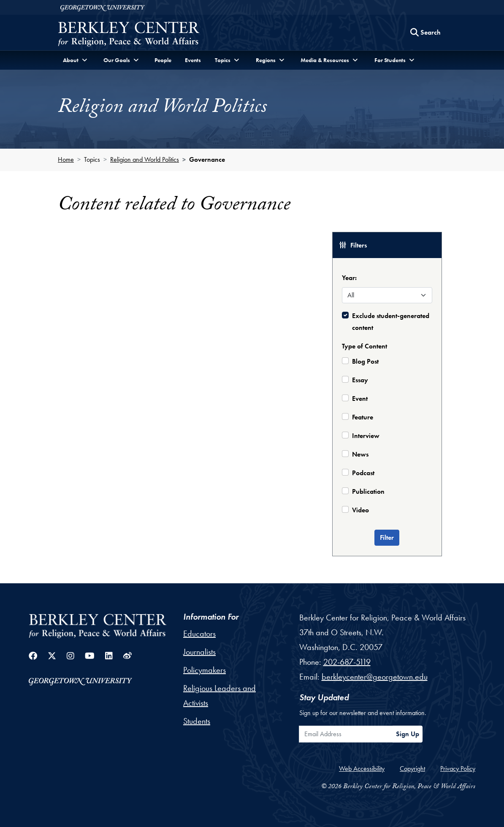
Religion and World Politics (145, 159)
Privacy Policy (458, 769)
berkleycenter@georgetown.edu (375, 677)
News (360, 454)
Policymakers (205, 670)
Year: (349, 278)
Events (193, 60)
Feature (363, 417)
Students (197, 721)
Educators (199, 634)
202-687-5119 (347, 662)
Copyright (412, 769)
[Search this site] (425, 33)
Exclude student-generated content (391, 322)
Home (66, 159)
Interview (366, 436)
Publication (368, 491)
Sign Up (408, 734)
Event (360, 399)
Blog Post (365, 361)
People (163, 60)
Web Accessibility (362, 769)
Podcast (363, 473)
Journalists (199, 652)
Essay (360, 380)
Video (360, 510)
